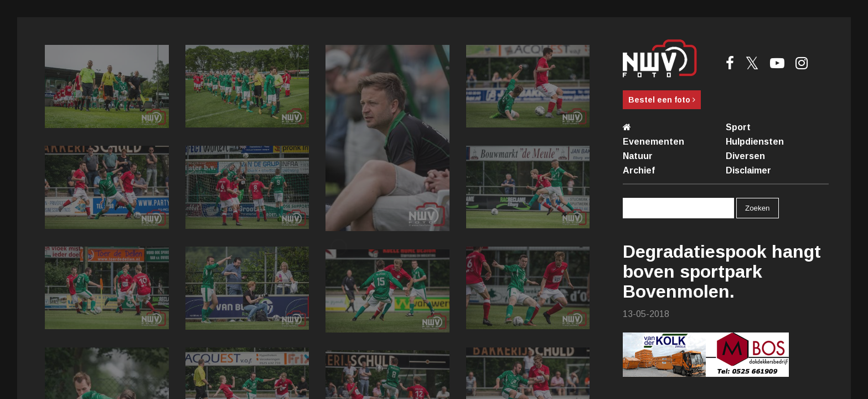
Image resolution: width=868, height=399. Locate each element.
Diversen (745, 156)
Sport (738, 127)
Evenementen (653, 142)
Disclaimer (748, 170)
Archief (639, 170)
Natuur (638, 156)
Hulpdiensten (755, 142)
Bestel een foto (662, 100)
